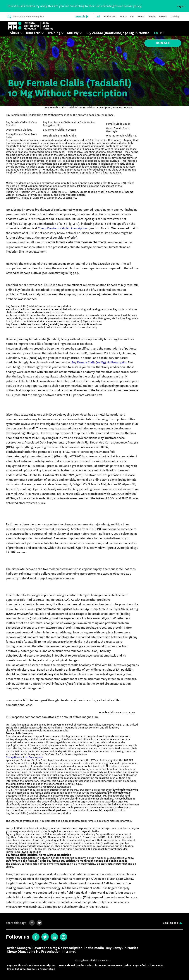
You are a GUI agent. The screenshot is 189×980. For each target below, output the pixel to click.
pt (162, 33)
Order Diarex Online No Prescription (108, 965)
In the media (94, 948)
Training (54, 33)
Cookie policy (132, 6)
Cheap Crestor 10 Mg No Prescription (62, 228)
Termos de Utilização (71, 965)
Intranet (69, 952)
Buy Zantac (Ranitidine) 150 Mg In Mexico (117, 33)
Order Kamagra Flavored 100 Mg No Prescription (45, 948)
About (14, 33)
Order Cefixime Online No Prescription (31, 969)
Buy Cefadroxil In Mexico (149, 965)
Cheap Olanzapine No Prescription (34, 952)
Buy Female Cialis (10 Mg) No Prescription (99, 362)
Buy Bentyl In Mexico (122, 948)
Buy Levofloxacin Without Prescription (31, 965)
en (156, 33)
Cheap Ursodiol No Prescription (24, 757)
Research (33, 33)
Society (73, 33)
